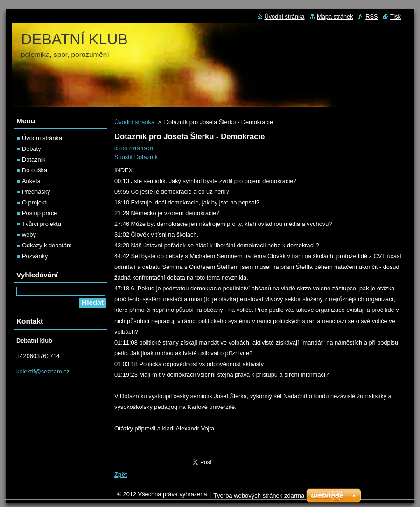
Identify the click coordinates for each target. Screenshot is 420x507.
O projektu (36, 202)
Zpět (121, 475)
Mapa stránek (335, 17)
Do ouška (35, 170)
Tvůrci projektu (42, 224)
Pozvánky (35, 256)
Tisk (395, 17)
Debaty (31, 149)
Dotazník (34, 159)
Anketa (31, 181)
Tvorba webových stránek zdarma (259, 496)
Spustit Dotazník (136, 157)
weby (29, 235)
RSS (371, 17)
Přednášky (36, 192)
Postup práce (39, 213)
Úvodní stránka (134, 122)
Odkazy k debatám (47, 245)
